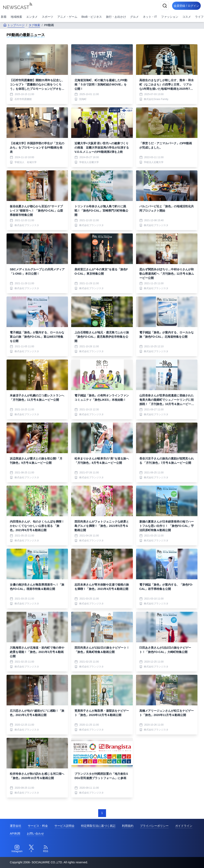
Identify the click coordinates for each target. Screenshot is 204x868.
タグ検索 (34, 25)
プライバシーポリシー (154, 826)
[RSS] (46, 849)
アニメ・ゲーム (67, 17)
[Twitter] (31, 849)
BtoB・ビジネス (92, 17)
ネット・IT (150, 17)
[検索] (161, 6)
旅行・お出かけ (116, 17)
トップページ (14, 25)
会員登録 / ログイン (185, 6)
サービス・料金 (38, 826)
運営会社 (16, 826)
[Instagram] (17, 849)
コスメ (187, 17)
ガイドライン (184, 826)
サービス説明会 (64, 826)
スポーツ (47, 17)
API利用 (15, 834)
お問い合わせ (35, 834)
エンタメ (32, 17)
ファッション (170, 17)
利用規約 (128, 826)
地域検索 (16, 17)
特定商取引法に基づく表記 (98, 826)
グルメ (134, 17)
